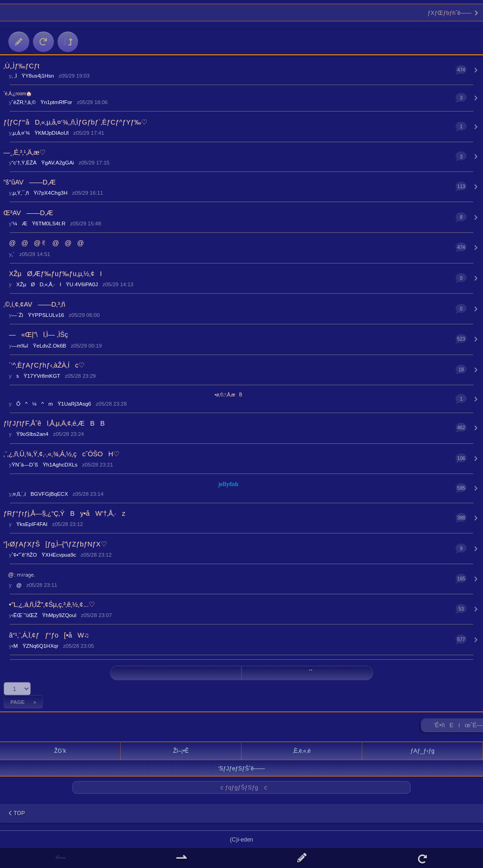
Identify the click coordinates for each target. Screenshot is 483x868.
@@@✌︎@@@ (44, 243)
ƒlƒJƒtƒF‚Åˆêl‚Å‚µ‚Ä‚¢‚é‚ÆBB (54, 423)
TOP (17, 813)
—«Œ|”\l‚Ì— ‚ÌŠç (36, 335)
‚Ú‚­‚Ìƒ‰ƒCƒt (21, 66)
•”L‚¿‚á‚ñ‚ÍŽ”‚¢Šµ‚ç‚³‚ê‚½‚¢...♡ (49, 605)
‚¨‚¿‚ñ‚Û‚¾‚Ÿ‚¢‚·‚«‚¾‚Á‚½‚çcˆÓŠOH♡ (61, 454)
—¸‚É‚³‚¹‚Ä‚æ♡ (24, 152)
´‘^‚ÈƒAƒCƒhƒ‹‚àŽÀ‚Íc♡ (44, 365)
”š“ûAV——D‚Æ (29, 182)
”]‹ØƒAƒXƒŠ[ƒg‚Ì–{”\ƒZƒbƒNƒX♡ (55, 544)
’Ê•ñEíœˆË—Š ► (458, 727)
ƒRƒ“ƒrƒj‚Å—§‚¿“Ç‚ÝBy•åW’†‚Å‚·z (64, 513)
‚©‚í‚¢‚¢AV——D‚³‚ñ (34, 304)
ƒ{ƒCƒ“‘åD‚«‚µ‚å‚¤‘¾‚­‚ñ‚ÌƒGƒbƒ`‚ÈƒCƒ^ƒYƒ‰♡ (75, 122)
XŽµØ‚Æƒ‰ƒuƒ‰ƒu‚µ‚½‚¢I (52, 274)
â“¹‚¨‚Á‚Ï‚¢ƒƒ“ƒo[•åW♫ (46, 635)
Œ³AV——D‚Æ (28, 213)
